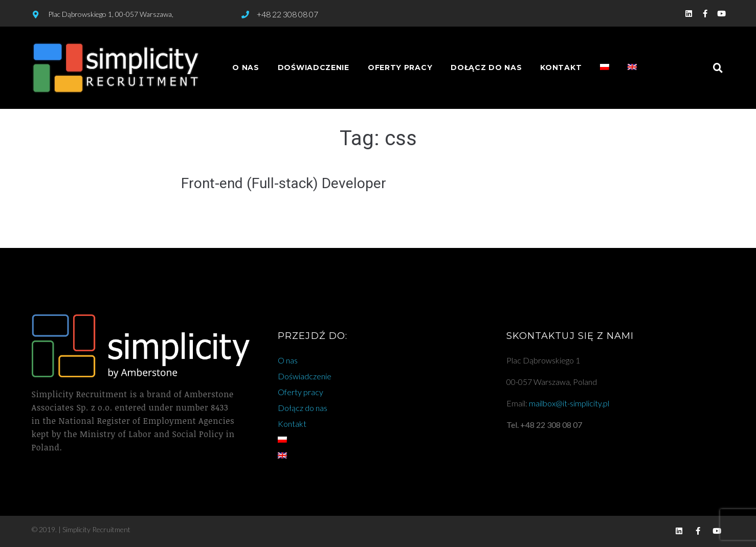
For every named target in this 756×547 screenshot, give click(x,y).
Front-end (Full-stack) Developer (284, 183)
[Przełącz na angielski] (632, 68)
